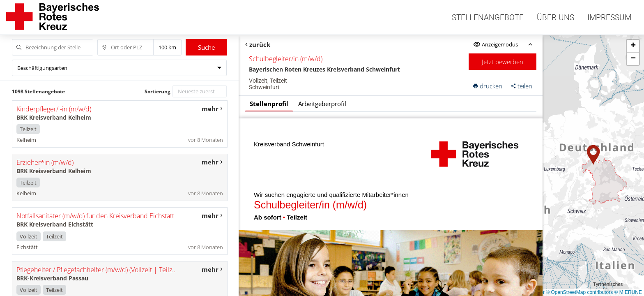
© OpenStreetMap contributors (579, 292)
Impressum (609, 17)
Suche (206, 47)
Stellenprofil (269, 104)
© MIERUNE (628, 292)
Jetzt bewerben (503, 62)
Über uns (555, 17)
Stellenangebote (488, 17)
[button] (593, 155)
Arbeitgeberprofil (322, 104)
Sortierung (158, 91)
